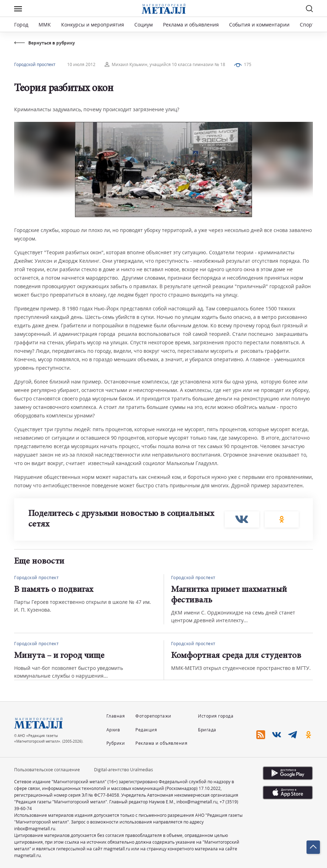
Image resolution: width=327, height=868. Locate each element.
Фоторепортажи (153, 716)
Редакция (146, 730)
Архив (113, 730)
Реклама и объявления (191, 25)
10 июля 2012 (81, 64)
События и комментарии (259, 25)
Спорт (307, 25)
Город (21, 25)
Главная (116, 716)
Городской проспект (35, 64)
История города (216, 716)
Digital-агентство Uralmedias (124, 770)
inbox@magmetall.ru (197, 802)
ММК (45, 25)
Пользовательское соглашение (47, 770)
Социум (144, 25)
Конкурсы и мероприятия (93, 25)
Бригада (207, 730)
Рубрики (116, 743)
